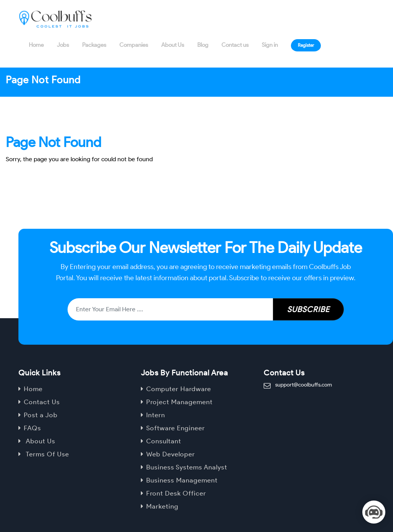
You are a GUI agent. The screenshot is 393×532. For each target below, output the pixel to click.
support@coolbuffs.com (304, 385)
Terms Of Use (46, 454)
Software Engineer (176, 428)
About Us (173, 45)
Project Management (179, 402)
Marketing (162, 506)
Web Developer (171, 454)
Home (36, 45)
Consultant (164, 441)
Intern (156, 415)
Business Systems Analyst (187, 467)
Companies (134, 45)
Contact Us (42, 402)
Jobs (63, 45)
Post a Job (41, 415)
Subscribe (308, 309)
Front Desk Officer (176, 493)
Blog (203, 45)
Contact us (235, 45)
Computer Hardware (179, 389)
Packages (94, 45)
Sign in (270, 45)
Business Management (182, 480)
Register (306, 45)
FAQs (32, 428)
